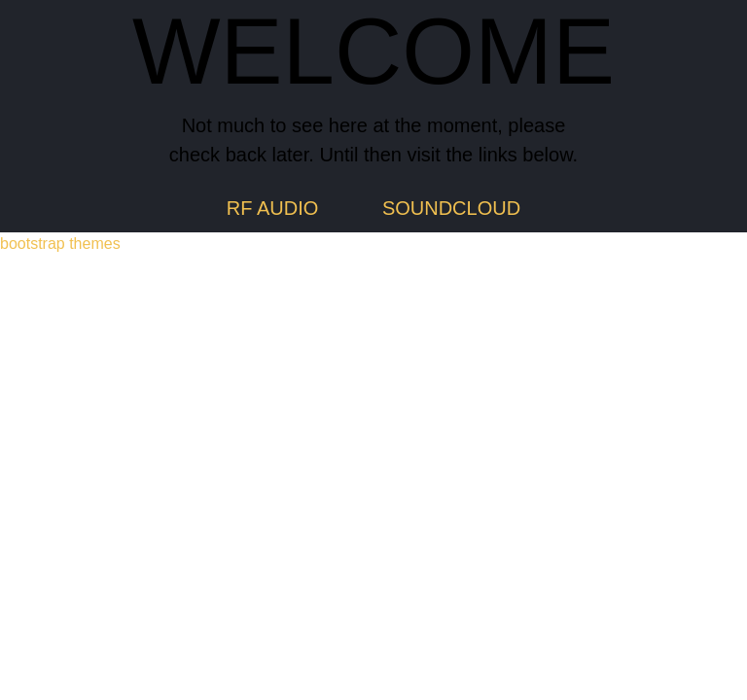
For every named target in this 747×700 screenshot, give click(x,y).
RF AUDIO (272, 208)
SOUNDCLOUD (451, 208)
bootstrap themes (60, 244)
